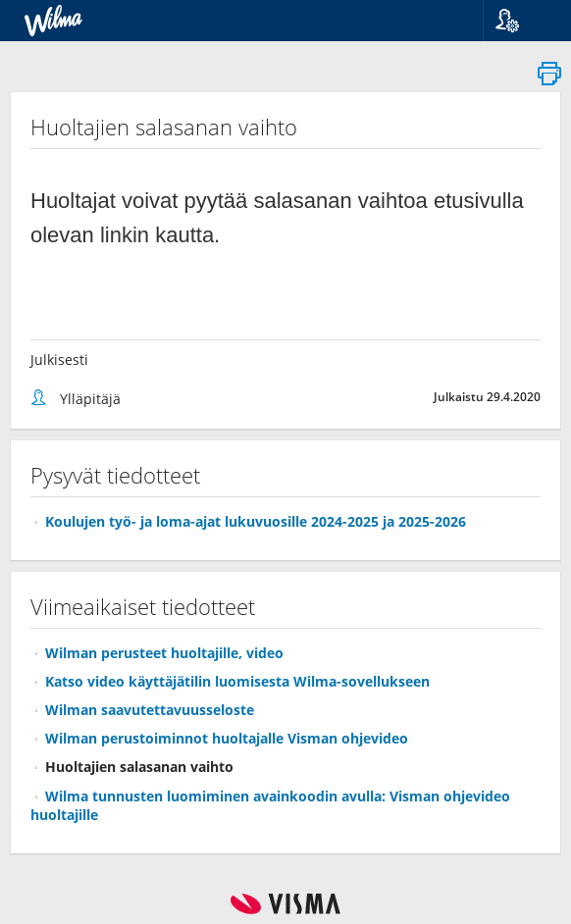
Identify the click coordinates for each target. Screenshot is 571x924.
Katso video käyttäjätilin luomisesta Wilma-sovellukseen (237, 681)
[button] (519, 21)
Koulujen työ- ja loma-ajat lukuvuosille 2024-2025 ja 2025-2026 (256, 521)
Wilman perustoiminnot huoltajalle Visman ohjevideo (227, 738)
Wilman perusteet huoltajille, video (164, 653)
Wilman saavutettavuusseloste (150, 710)
